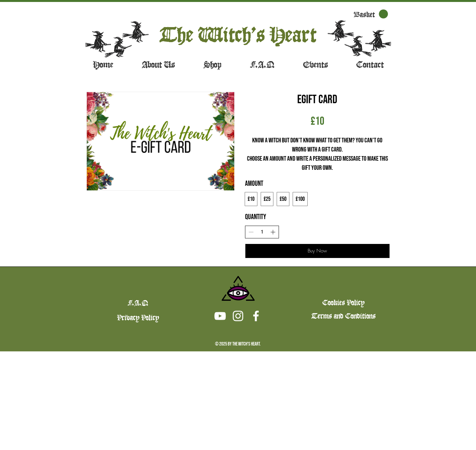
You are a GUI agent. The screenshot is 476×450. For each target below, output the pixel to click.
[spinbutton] (262, 232)
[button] (371, 14)
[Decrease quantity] (251, 232)
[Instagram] (238, 316)
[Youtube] (220, 316)
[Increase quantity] (273, 232)
